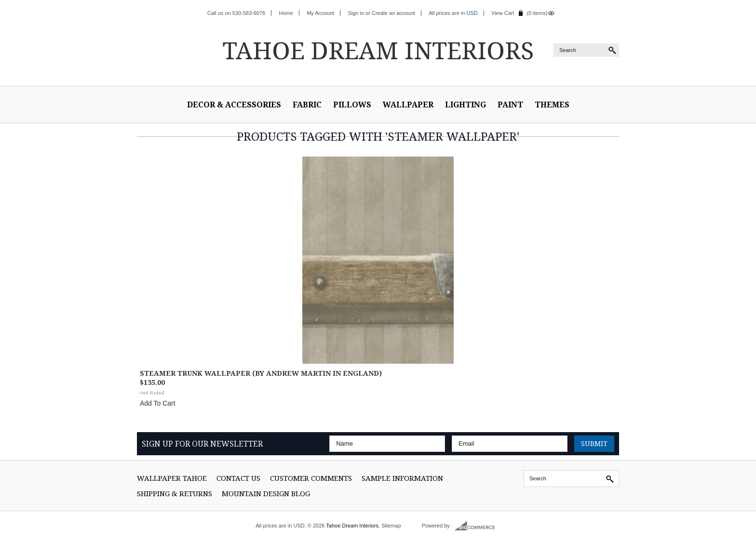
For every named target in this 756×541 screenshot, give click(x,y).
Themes (552, 105)
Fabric (307, 105)
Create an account (393, 13)
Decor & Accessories (234, 105)
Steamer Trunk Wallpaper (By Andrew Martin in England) (261, 373)
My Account (320, 13)
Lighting (466, 105)
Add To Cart (158, 403)
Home (286, 13)
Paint (510, 105)
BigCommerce (478, 526)
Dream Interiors (378, 50)
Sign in (356, 13)
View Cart (503, 13)
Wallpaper (408, 105)
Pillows (352, 105)
